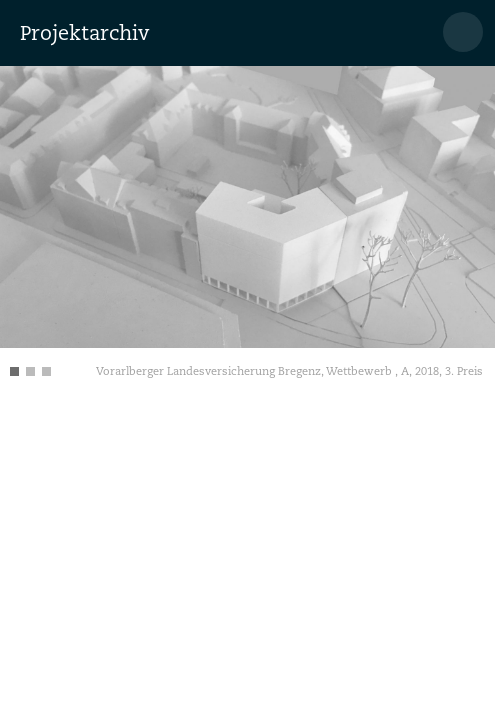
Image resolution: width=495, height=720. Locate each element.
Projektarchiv (84, 33)
